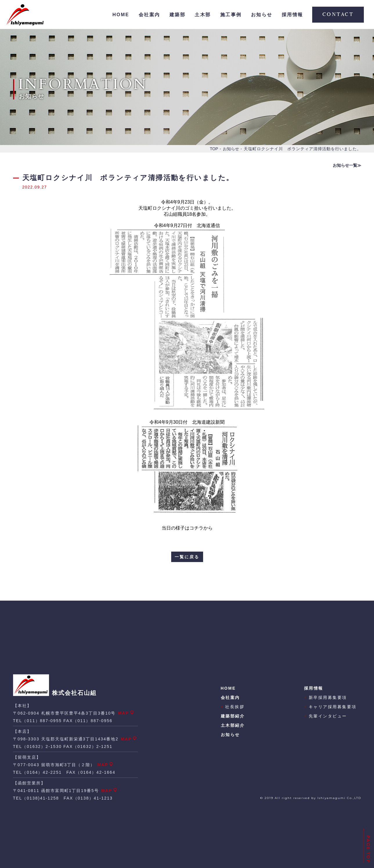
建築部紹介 (233, 716)
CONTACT (338, 15)
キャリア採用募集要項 (330, 707)
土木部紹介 (233, 725)
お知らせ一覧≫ (347, 165)
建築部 (178, 15)
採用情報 (292, 15)
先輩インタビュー (326, 716)
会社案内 (149, 15)
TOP (214, 149)
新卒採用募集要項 (326, 697)
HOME (121, 15)
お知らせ (262, 15)
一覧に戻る (187, 557)
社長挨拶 (233, 707)
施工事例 (231, 15)
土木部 (203, 15)
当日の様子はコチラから (187, 528)
